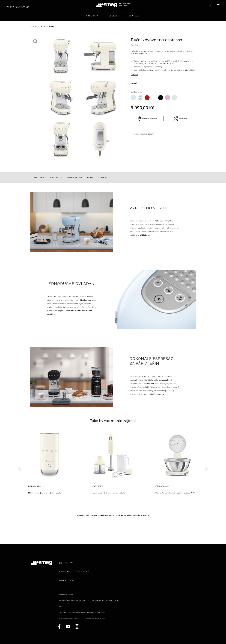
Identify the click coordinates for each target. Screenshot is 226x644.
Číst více (134, 75)
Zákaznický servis (18, 7)
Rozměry (135, 83)
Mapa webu (67, 580)
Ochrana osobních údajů (94, 619)
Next (206, 469)
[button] (35, 41)
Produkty (92, 16)
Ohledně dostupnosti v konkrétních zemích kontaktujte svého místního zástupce (113, 515)
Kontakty (66, 563)
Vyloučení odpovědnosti (70, 619)
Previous (20, 469)
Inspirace (134, 16)
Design (113, 16)
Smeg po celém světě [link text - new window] (74, 572)
